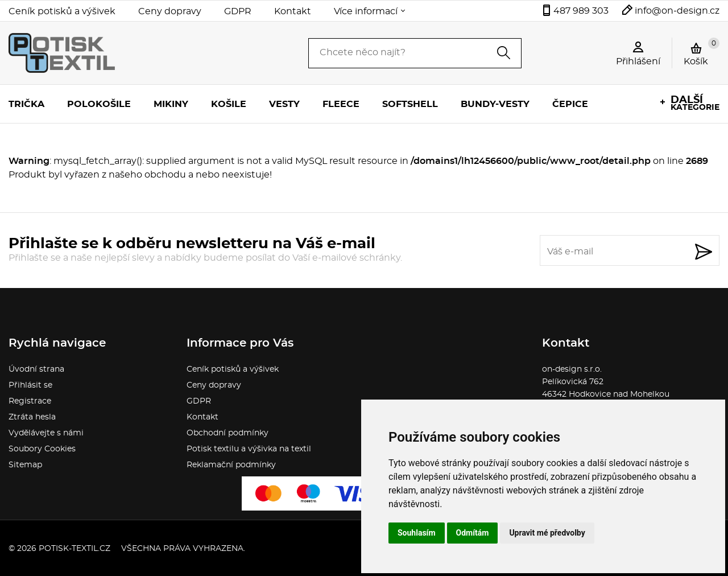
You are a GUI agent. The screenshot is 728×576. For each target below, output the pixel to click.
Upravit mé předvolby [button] (547, 533)
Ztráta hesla (32, 417)
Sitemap (25, 465)
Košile (229, 104)
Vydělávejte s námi (46, 433)
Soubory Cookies (42, 449)
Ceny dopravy (170, 11)
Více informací (366, 11)
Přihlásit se (30, 385)
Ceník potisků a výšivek (62, 11)
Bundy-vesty (495, 104)
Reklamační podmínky (231, 465)
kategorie (695, 103)
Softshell (410, 104)
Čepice (570, 104)
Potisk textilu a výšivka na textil (249, 449)
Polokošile (99, 104)
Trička (26, 104)
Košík (702, 52)
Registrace (30, 401)
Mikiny (171, 104)
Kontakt (293, 11)
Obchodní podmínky (227, 433)
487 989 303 (581, 11)
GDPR (238, 11)
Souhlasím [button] (417, 533)
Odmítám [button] (473, 533)
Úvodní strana (36, 369)
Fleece (341, 104)
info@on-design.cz (677, 11)
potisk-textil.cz (75, 549)
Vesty (284, 104)
